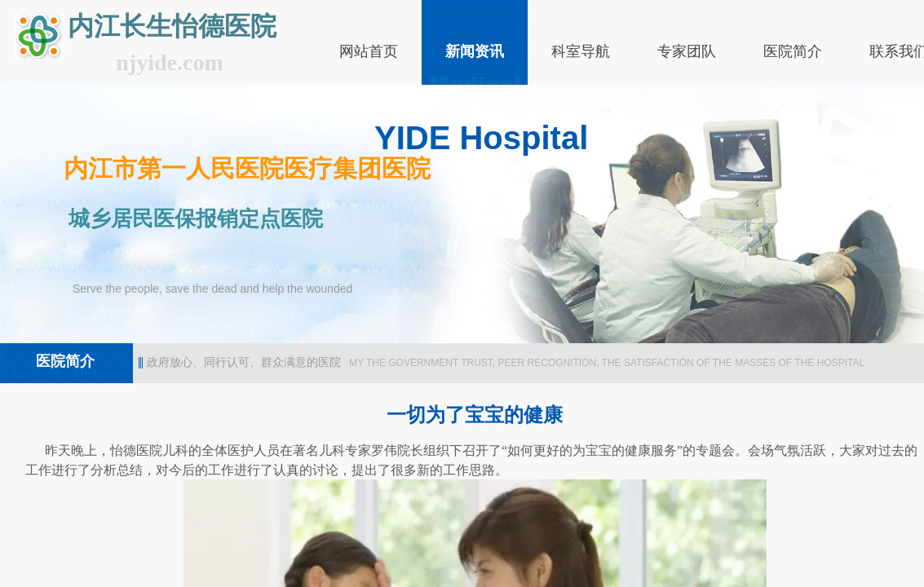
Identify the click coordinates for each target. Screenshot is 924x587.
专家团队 (687, 51)
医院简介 (793, 51)
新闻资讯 (475, 51)
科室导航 (581, 51)
